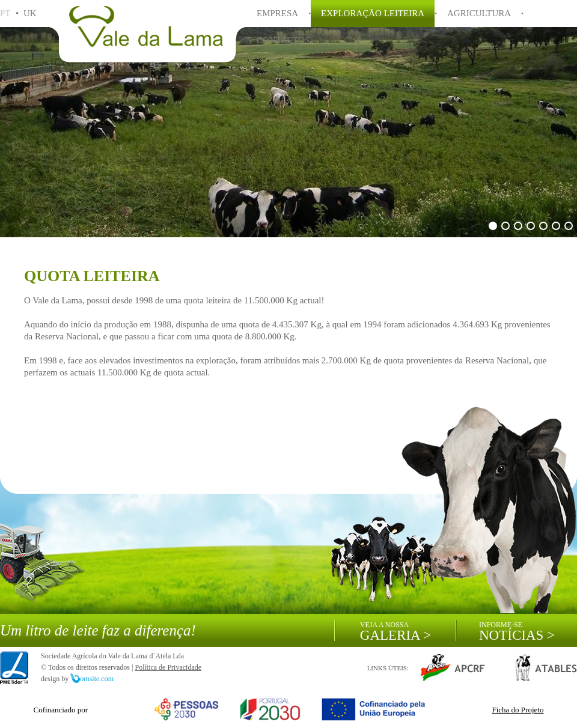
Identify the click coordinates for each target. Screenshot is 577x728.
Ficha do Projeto (517, 710)
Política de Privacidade (168, 667)
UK (30, 13)
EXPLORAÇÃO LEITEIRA (373, 13)
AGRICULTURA (479, 13)
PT (5, 13)
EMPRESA (277, 13)
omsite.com (92, 679)
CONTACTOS (283, 40)
